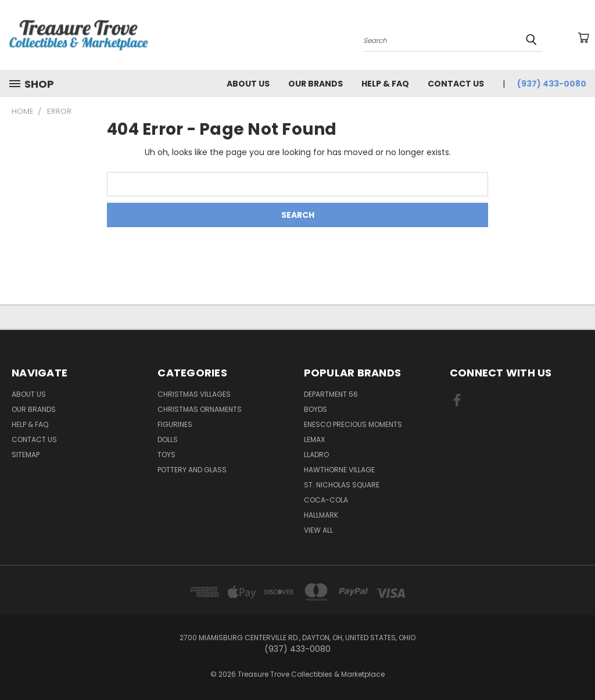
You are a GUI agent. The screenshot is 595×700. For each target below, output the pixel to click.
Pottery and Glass (192, 470)
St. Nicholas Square (342, 485)
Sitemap (26, 455)
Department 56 (331, 394)
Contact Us (456, 84)
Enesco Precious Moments (353, 424)
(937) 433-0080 (552, 84)
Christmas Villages (194, 394)
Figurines (175, 424)
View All (318, 530)
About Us (248, 84)
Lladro (316, 455)
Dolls (168, 439)
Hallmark (321, 515)
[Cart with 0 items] (583, 38)
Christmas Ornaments (200, 409)
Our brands (316, 84)
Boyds (316, 409)
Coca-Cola (326, 500)
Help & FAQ (385, 84)
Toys (166, 455)
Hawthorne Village (339, 470)
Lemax (314, 439)
